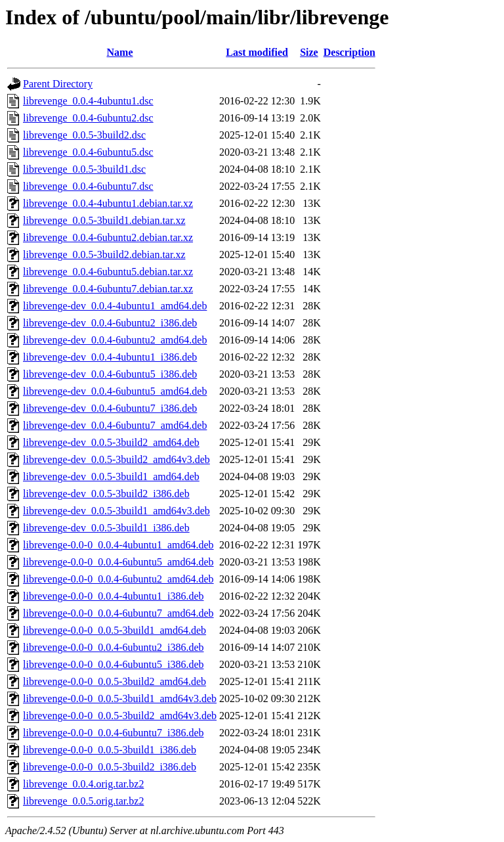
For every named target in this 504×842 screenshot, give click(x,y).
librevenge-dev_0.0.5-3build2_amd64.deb (111, 442)
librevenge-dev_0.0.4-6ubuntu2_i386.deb (110, 323)
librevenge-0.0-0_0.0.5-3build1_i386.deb (110, 750)
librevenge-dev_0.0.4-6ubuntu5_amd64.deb (115, 391)
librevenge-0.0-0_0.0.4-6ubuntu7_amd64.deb (118, 613)
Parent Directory (58, 84)
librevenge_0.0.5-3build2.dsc (84, 135)
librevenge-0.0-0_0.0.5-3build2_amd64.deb (115, 681)
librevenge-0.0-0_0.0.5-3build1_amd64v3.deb (120, 698)
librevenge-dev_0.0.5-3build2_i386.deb (106, 494)
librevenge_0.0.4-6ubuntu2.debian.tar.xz (108, 237)
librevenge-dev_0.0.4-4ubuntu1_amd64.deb (115, 306)
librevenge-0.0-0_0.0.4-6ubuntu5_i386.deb (114, 664)
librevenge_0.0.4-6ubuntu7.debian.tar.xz (108, 289)
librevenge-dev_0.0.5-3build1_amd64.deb (111, 476)
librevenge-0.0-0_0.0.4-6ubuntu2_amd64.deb (118, 579)
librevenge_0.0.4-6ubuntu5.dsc (88, 152)
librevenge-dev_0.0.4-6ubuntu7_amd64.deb (115, 425)
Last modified (257, 52)
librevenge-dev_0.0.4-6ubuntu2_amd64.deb (115, 340)
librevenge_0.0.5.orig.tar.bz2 (83, 801)
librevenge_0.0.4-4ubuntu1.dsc (88, 101)
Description (349, 52)
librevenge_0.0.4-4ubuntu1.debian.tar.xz (108, 203)
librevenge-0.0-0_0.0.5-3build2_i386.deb (110, 767)
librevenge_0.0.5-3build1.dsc (84, 169)
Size (309, 52)
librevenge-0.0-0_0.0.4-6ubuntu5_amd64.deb (118, 562)
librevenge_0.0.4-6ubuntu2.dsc (88, 118)
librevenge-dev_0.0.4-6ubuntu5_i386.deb (110, 374)
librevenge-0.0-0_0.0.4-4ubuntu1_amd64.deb (118, 545)
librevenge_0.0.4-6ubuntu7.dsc (88, 186)
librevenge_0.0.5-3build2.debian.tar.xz (104, 255)
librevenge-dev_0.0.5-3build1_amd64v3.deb (116, 511)
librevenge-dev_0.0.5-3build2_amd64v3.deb (116, 459)
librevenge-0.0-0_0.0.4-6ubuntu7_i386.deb (114, 733)
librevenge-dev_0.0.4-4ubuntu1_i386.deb (110, 357)
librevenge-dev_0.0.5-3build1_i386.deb (106, 528)
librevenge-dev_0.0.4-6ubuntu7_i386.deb (110, 408)
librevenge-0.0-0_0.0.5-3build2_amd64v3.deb (120, 716)
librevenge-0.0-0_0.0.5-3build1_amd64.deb (115, 630)
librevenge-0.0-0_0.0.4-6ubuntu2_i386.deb (114, 647)
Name (120, 52)
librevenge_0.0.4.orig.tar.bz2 (83, 784)
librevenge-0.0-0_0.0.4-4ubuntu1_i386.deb (114, 596)
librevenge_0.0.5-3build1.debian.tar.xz (104, 220)
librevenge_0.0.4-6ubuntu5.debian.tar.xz (108, 272)
